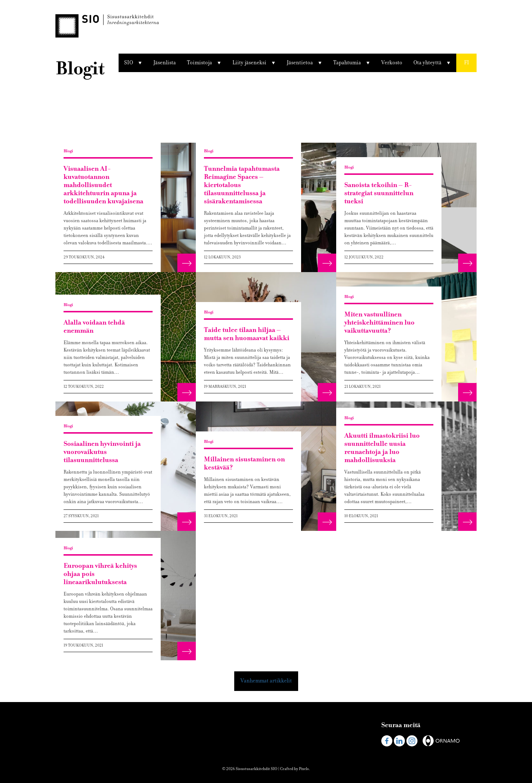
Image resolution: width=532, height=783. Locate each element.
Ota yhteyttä (427, 63)
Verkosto (392, 63)
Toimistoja (199, 63)
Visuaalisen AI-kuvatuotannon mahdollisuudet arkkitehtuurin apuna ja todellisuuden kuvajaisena (103, 185)
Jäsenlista (165, 63)
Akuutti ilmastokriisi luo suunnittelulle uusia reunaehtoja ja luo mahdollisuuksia (382, 448)
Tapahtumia (347, 63)
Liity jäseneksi (249, 63)
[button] (466, 63)
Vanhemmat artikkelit (266, 681)
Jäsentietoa (300, 63)
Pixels (304, 769)
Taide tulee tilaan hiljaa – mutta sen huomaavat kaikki (247, 334)
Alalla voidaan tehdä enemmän (94, 327)
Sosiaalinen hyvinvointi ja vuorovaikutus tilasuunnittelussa (102, 452)
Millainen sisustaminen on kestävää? (244, 463)
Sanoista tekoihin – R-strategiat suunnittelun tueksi (379, 193)
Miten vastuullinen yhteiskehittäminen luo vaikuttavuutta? (379, 323)
